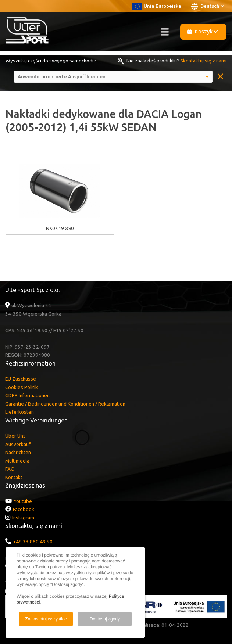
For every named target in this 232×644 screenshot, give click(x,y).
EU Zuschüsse (21, 379)
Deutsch (208, 6)
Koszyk (203, 31)
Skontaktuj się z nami (203, 61)
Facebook (24, 509)
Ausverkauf (18, 444)
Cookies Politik (22, 387)
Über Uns (15, 436)
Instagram (23, 518)
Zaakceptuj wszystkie (46, 619)
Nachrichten (18, 452)
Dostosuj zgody (105, 619)
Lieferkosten (19, 412)
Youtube (23, 501)
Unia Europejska (157, 6)
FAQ (10, 469)
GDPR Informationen (27, 395)
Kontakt (14, 477)
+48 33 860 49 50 (33, 542)
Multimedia (17, 461)
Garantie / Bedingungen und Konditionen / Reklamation (65, 404)
